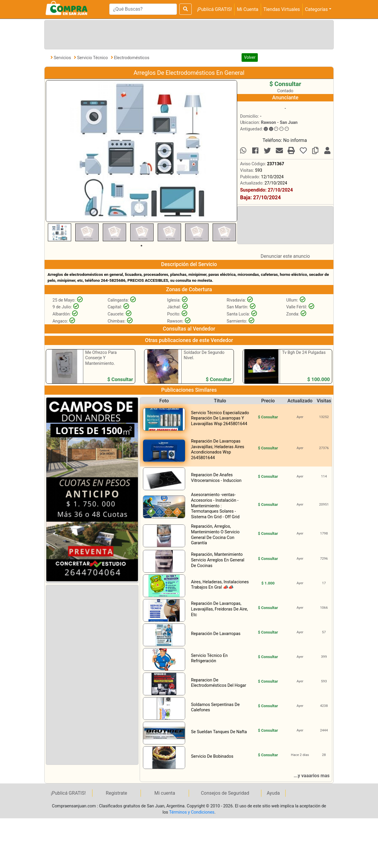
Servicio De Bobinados (212, 756)
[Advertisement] (188, 34)
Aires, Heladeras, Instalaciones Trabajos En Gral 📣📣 (220, 585)
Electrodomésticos (132, 58)
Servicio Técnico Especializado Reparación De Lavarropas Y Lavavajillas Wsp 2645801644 (220, 418)
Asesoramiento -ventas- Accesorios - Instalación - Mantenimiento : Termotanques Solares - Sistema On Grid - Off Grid (215, 506)
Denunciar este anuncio (285, 256)
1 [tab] (141, 246)
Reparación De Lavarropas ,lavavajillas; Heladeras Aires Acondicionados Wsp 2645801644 (218, 450)
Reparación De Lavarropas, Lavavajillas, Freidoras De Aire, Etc (219, 609)
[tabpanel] (60, 232)
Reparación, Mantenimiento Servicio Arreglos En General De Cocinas (218, 560)
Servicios (63, 58)
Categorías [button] (316, 9)
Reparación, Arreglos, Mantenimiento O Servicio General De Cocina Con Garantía (215, 535)
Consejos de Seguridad (225, 793)
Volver (250, 57)
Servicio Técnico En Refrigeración (209, 658)
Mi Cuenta (247, 9)
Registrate (116, 793)
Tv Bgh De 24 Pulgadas (304, 353)
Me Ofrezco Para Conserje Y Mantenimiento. (101, 358)
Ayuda (273, 793)
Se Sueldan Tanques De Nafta (219, 732)
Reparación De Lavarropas (216, 634)
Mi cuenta (165, 793)
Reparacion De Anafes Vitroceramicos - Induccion (216, 478)
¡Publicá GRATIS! (214, 9)
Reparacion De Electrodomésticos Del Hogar (219, 683)
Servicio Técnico (93, 58)
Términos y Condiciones (192, 812)
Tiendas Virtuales (282, 9)
